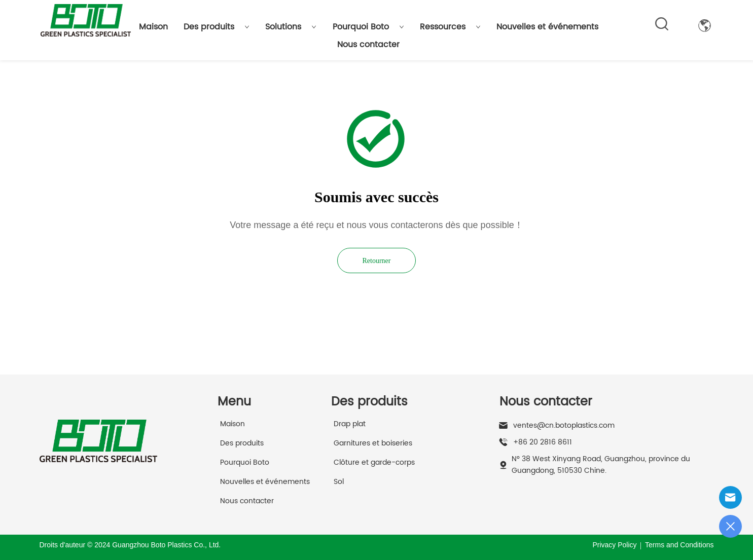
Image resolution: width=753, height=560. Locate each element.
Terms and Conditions (679, 545)
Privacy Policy (614, 545)
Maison (153, 27)
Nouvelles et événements (547, 27)
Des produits (217, 27)
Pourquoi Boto (368, 27)
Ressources (450, 27)
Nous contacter (368, 45)
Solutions (291, 27)
